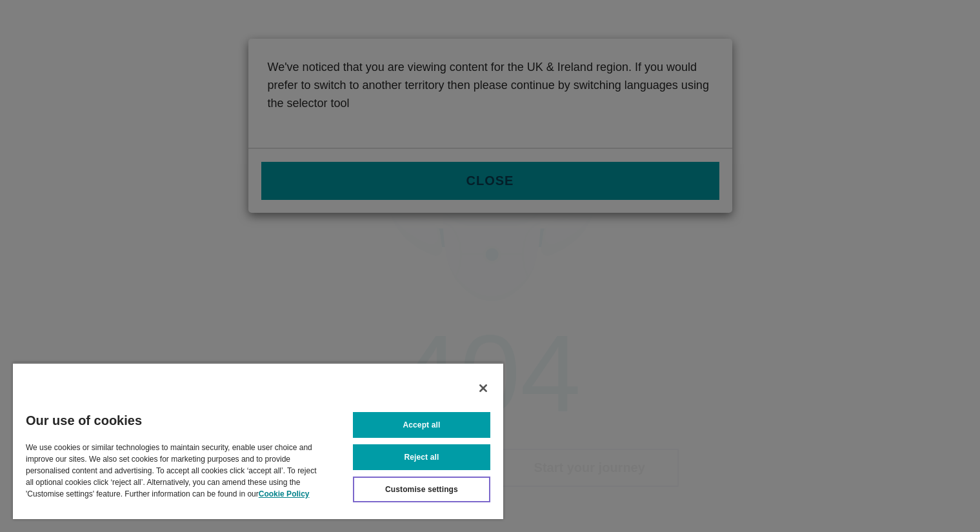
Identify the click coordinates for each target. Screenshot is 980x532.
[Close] (483, 388)
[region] (258, 441)
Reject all (422, 457)
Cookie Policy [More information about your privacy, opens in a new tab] (284, 494)
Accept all (422, 425)
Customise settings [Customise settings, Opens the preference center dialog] (422, 489)
